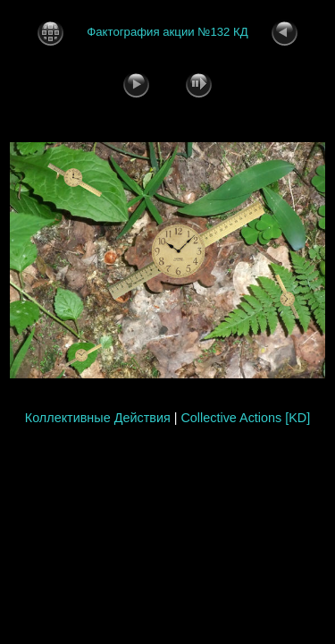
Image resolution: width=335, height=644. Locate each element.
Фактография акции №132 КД (167, 32)
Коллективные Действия (98, 418)
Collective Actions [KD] (245, 418)
